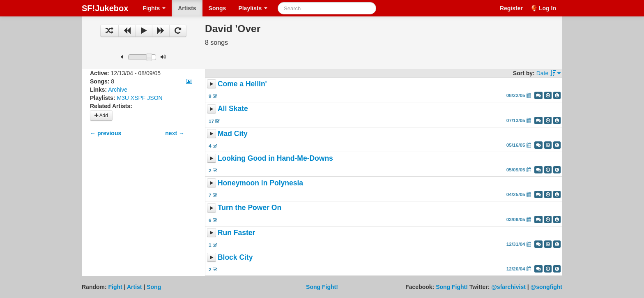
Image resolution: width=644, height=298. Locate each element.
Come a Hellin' (242, 84)
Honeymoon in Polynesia (260, 183)
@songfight (546, 287)
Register (511, 8)
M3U (123, 98)
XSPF (138, 98)
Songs (217, 8)
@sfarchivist (508, 287)
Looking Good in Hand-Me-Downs (275, 158)
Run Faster (236, 233)
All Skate (233, 109)
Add (101, 116)
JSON (155, 98)
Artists (187, 8)
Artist (135, 287)
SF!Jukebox (105, 8)
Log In (547, 8)
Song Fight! (322, 287)
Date (549, 73)
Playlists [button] (253, 8)
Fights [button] (154, 8)
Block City (235, 257)
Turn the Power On (250, 208)
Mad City (233, 134)
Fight (115, 287)
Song (154, 287)
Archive (118, 90)
